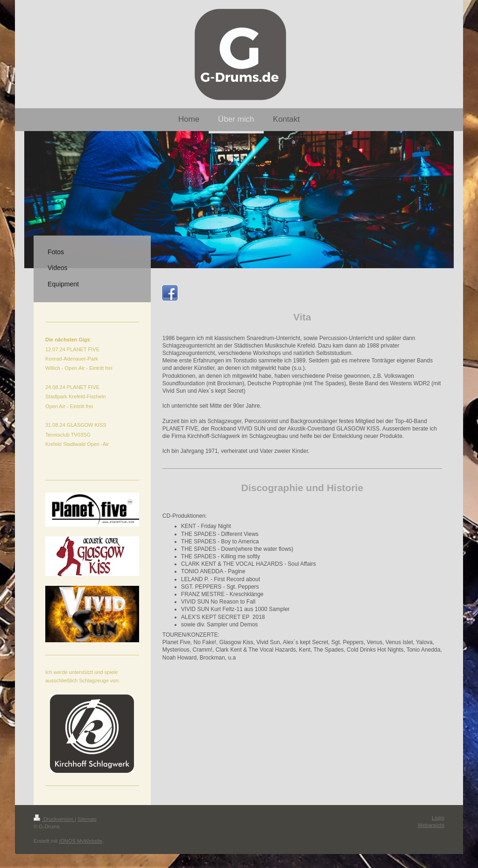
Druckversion (54, 819)
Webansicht (431, 825)
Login (438, 818)
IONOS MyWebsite (81, 841)
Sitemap (87, 819)
